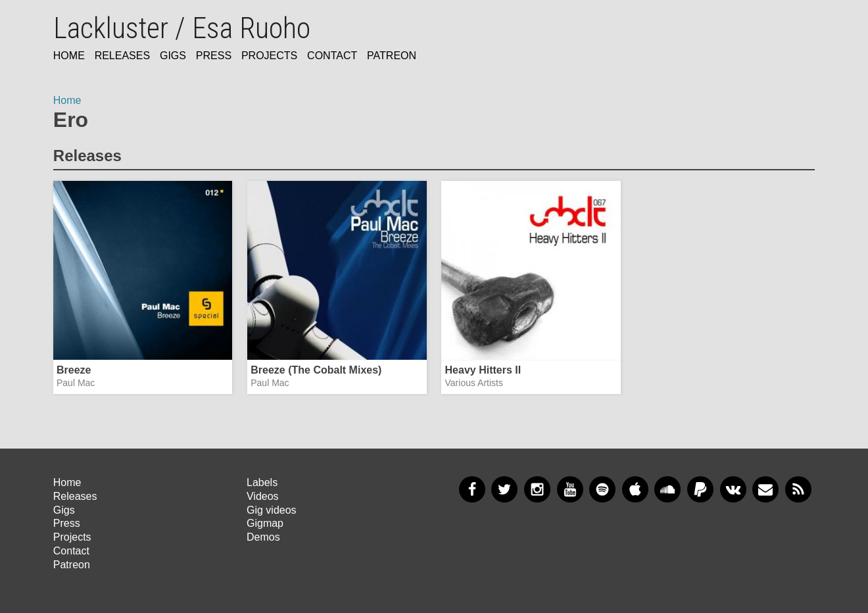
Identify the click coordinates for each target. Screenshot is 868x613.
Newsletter (765, 489)
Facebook (472, 489)
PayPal (700, 489)
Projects (269, 56)
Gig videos (272, 510)
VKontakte (733, 489)
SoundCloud (667, 489)
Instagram (537, 489)
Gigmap (265, 523)
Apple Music (635, 489)
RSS (798, 489)
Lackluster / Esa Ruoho (182, 28)
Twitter (504, 489)
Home (69, 56)
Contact (332, 56)
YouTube (570, 489)
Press (214, 56)
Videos (263, 496)
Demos (263, 537)
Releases (122, 56)
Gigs (173, 56)
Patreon (392, 56)
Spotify (602, 489)
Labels (262, 482)
